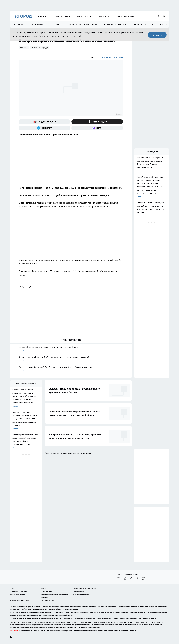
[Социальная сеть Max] (97, 128)
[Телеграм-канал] (44, 128)
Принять (157, 35)
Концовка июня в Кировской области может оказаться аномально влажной (71, 359)
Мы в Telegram (84, 16)
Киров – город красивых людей (83, 24)
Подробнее (75, 609)
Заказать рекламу (125, 16)
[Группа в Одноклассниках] (125, 578)
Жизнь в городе (40, 48)
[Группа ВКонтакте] (119, 578)
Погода (24, 48)
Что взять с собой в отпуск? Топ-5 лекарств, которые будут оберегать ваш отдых (71, 369)
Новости (42, 16)
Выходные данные (48, 600)
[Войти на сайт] (164, 16)
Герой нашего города (144, 24)
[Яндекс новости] (44, 122)
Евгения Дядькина (113, 57)
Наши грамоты (47, 592)
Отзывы (44, 588)
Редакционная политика (81, 595)
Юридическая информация (19, 600)
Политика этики (78, 592)
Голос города (56, 24)
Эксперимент (37, 24)
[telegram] (31, 287)
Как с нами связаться (17, 595)
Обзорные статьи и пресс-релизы (85, 588)
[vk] (22, 287)
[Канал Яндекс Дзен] (97, 122)
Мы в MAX (104, 16)
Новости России (62, 16)
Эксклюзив (19, 24)
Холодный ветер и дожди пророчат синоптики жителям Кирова (71, 349)
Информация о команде (18, 592)
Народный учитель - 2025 (116, 24)
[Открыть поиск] (158, 16)
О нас (12, 588)
